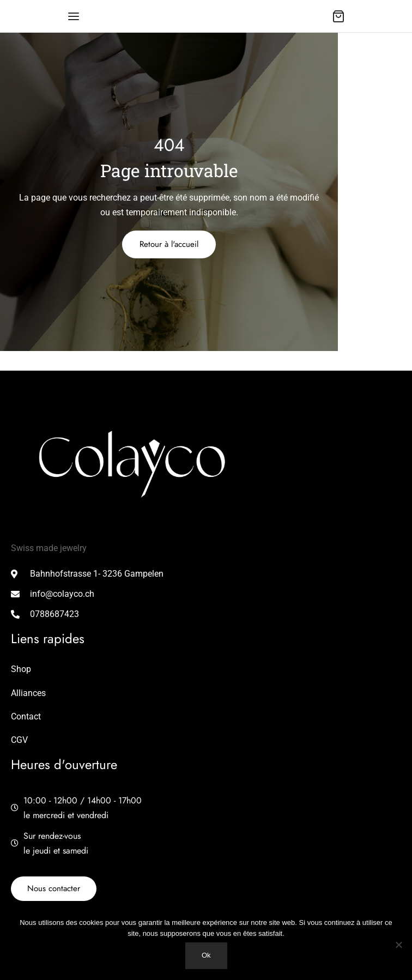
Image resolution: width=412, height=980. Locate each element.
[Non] (398, 945)
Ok (206, 955)
